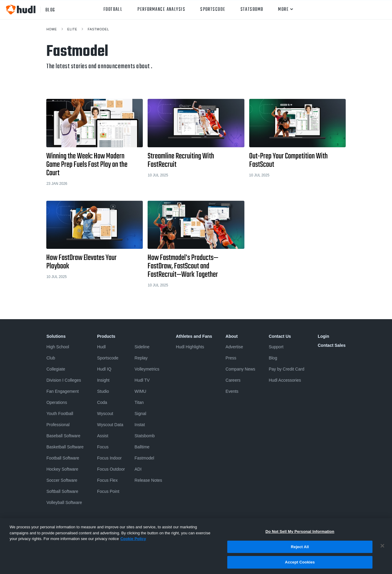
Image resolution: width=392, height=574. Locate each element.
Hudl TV (142, 380)
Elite (72, 29)
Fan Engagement (62, 391)
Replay (141, 358)
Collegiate (56, 369)
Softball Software (62, 491)
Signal (141, 414)
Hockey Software (62, 469)
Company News (240, 369)
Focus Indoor (109, 458)
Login (323, 336)
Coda (102, 402)
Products (106, 336)
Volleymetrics (147, 369)
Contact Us (280, 336)
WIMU (141, 391)
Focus (103, 447)
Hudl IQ (104, 369)
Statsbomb (252, 10)
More (283, 10)
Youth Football (60, 414)
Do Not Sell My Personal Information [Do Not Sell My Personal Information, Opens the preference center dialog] (300, 535)
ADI (138, 469)
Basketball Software (65, 447)
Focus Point (108, 491)
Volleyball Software (64, 502)
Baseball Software (63, 436)
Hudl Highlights (190, 347)
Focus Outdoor (111, 469)
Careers (233, 380)
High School (58, 347)
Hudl (101, 347)
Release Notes (149, 480)
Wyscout (105, 414)
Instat (140, 425)
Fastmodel (98, 29)
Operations (57, 402)
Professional (58, 425)
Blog (273, 358)
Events (232, 391)
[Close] (382, 549)
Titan (139, 402)
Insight (103, 380)
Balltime (142, 447)
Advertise (234, 347)
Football (113, 10)
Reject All (300, 550)
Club (51, 358)
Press (231, 358)
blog (50, 10)
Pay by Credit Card (286, 369)
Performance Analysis (161, 10)
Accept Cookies (300, 565)
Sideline (142, 347)
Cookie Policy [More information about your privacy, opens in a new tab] (133, 542)
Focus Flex (107, 480)
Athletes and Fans (194, 336)
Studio (103, 391)
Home (52, 29)
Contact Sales (332, 345)
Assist (103, 436)
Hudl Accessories (285, 380)
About (231, 336)
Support (276, 347)
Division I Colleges (64, 380)
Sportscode (213, 10)
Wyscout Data (110, 425)
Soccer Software (62, 480)
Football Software (63, 458)
